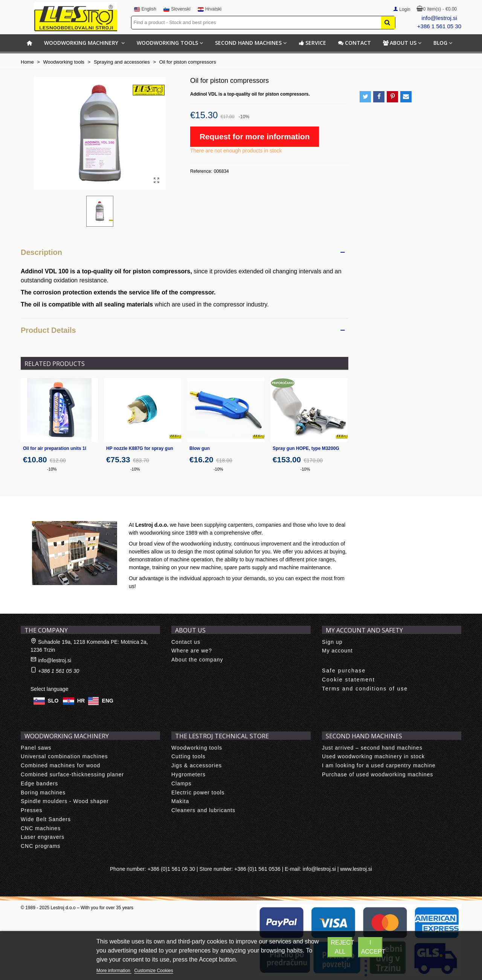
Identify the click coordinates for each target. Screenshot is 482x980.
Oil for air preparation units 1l (55, 448)
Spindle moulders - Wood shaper (65, 801)
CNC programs (40, 846)
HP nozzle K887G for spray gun (140, 448)
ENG (108, 700)
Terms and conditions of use (365, 689)
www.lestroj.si (356, 869)
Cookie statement (349, 680)
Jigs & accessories (197, 765)
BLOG (440, 43)
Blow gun (200, 448)
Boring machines (43, 793)
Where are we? (192, 651)
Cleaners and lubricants (203, 810)
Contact (355, 43)
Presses (32, 810)
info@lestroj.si (439, 18)
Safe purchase (344, 671)
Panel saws (36, 748)
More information (114, 971)
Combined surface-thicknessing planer (72, 774)
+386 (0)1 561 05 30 (172, 869)
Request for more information (255, 136)
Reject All (342, 947)
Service (312, 43)
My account (337, 651)
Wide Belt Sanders (46, 819)
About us (400, 43)
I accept (372, 947)
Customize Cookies (153, 971)
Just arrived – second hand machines (372, 748)
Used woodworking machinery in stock (373, 756)
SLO (53, 700)
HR (81, 700)
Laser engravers (43, 837)
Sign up (332, 642)
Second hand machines (248, 43)
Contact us (186, 642)
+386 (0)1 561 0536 (257, 869)
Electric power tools (198, 793)
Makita (180, 801)
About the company (197, 660)
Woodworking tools (167, 43)
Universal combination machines (64, 756)
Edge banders (39, 783)
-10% (52, 469)
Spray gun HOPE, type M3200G (306, 448)
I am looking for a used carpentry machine (379, 765)
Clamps (181, 783)
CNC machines (41, 828)
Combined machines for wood (60, 765)
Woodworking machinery (82, 43)
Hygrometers (188, 774)
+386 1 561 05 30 (439, 26)
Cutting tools (188, 756)
